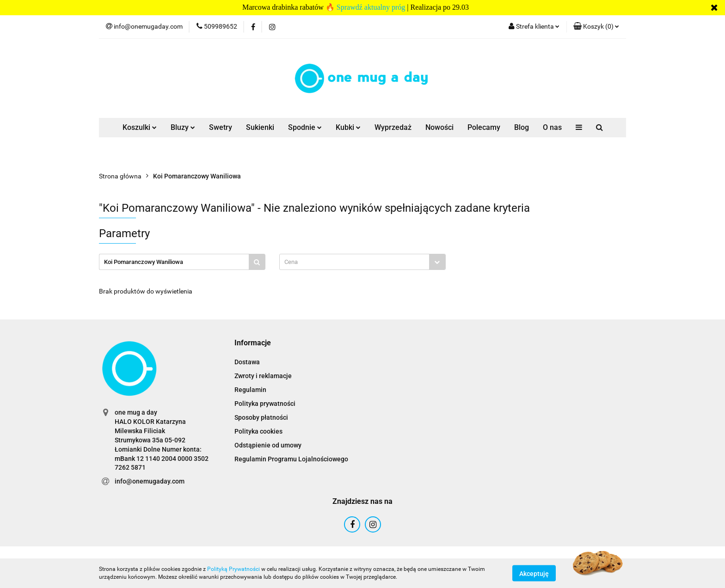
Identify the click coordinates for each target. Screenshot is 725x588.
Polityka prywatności (265, 404)
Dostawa (247, 362)
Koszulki (140, 127)
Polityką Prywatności (233, 569)
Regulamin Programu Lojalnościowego (291, 459)
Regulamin (250, 390)
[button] (596, 27)
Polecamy (484, 127)
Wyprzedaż (393, 127)
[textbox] (354, 262)
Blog (522, 127)
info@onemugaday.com (150, 481)
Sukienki (260, 127)
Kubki (348, 127)
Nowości (439, 127)
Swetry (221, 127)
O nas (552, 127)
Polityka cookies (258, 431)
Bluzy (183, 127)
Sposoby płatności (261, 417)
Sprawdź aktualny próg (371, 7)
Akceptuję (534, 573)
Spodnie (305, 127)
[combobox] (362, 262)
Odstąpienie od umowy (268, 445)
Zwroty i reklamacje (263, 376)
